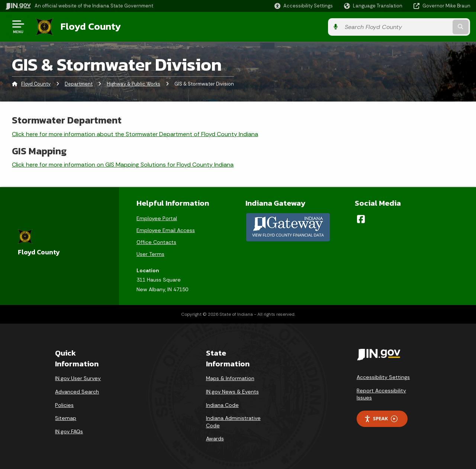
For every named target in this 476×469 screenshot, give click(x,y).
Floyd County (90, 26)
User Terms (150, 253)
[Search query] (417, 27)
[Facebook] (361, 218)
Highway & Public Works (134, 83)
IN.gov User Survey (78, 378)
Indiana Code (222, 404)
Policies (64, 404)
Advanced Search (77, 391)
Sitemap (66, 418)
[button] (304, 6)
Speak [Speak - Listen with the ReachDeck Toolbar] (381, 418)
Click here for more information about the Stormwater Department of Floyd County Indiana (135, 133)
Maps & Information (230, 378)
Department (79, 83)
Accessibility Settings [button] (383, 377)
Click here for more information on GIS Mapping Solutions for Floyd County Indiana (123, 164)
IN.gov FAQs (69, 431)
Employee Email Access (166, 229)
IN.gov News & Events (232, 391)
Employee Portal (157, 218)
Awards (215, 438)
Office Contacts (156, 241)
